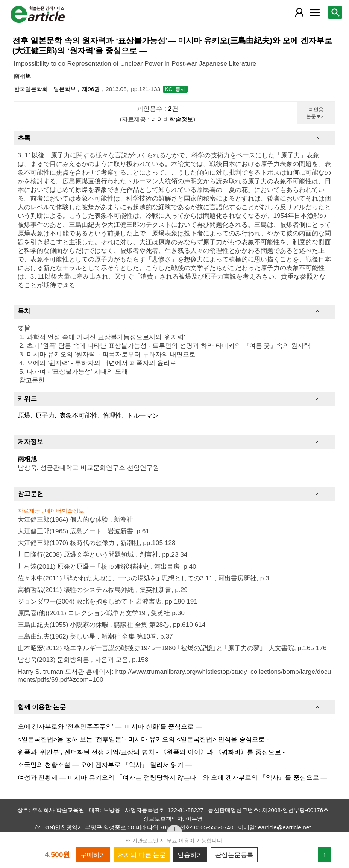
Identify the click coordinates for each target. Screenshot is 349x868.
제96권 (92, 89)
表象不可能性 (79, 415)
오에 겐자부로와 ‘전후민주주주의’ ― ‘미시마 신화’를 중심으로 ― (110, 726)
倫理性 (112, 415)
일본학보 (65, 89)
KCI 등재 (175, 89)
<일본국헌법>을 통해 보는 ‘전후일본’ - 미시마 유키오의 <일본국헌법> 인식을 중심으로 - (143, 739)
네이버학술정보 (172, 119)
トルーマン (143, 415)
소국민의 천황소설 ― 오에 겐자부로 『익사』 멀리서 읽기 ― (105, 765)
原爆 (24, 415)
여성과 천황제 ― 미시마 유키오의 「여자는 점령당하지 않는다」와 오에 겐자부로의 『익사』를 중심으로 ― (172, 777)
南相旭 (22, 76)
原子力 (45, 415)
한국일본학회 (32, 89)
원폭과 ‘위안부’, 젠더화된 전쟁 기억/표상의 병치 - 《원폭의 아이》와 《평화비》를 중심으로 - (151, 752)
